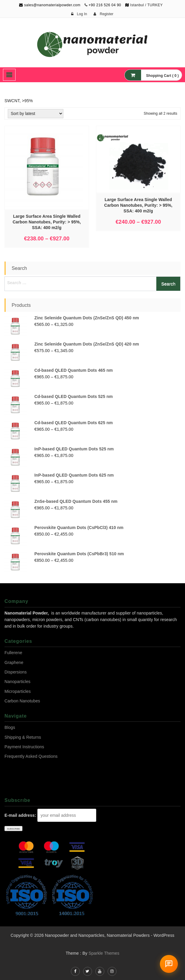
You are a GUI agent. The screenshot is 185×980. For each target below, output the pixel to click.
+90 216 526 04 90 (105, 5)
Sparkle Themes (104, 953)
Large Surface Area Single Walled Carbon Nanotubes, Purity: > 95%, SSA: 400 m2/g (47, 222)
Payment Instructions (24, 747)
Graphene (14, 662)
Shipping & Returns (23, 737)
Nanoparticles (17, 682)
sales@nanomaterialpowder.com (50, 5)
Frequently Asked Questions (31, 756)
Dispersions (16, 672)
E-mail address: (20, 815)
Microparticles (18, 691)
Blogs (10, 727)
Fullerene (13, 653)
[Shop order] (36, 114)
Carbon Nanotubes (22, 701)
